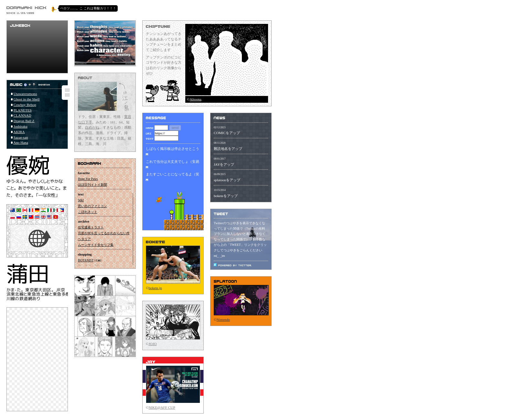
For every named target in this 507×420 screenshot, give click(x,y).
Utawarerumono (25, 94)
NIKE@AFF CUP (162, 407)
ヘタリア (84, 239)
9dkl (81, 200)
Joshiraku (21, 126)
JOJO (153, 344)
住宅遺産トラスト (91, 227)
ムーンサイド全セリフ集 (96, 245)
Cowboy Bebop (25, 105)
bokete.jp (155, 288)
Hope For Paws (88, 179)
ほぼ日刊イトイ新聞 (92, 185)
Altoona (196, 99)
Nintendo (223, 320)
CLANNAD (22, 115)
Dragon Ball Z (24, 121)
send (175, 128)
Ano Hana (21, 142)
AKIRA (19, 132)
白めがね (92, 127)
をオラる (183, 332)
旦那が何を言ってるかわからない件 (104, 233)
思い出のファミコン (92, 206)
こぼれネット (88, 212)
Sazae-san (21, 137)
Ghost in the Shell (27, 99)
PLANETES (23, 110)
